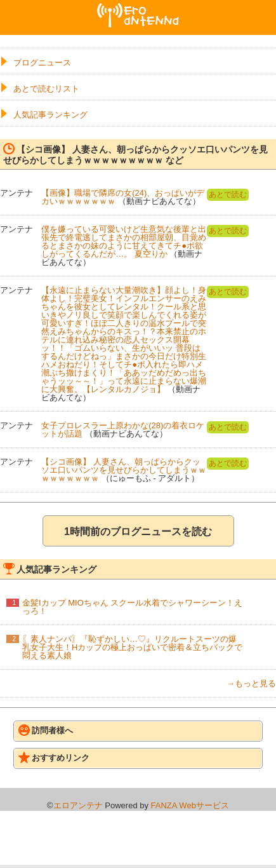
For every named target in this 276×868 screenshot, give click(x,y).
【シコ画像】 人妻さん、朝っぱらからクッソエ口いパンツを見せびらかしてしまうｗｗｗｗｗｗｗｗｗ (124, 470)
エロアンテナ (138, 8)
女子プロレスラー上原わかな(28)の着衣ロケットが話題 (123, 430)
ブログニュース (42, 63)
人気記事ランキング (50, 115)
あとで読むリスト (46, 89)
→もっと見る (251, 683)
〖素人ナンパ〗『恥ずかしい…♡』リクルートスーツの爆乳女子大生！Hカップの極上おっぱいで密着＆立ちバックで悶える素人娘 (132, 647)
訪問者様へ (46, 730)
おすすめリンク (54, 757)
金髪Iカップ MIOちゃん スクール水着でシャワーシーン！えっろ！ (132, 607)
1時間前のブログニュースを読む (138, 532)
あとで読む (228, 194)
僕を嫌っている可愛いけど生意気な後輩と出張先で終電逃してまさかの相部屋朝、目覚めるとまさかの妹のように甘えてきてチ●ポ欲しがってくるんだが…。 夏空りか (124, 241)
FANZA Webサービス (190, 805)
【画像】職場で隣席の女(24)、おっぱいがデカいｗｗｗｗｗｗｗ (123, 197)
